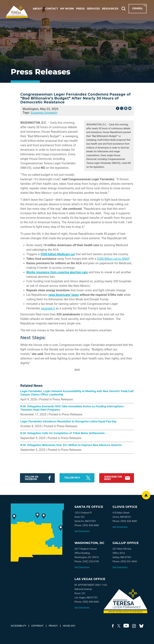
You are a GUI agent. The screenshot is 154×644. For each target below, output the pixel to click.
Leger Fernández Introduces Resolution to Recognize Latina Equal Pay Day (68, 421)
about (38, 9)
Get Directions (82, 531)
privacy (53, 626)
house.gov (69, 626)
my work (67, 9)
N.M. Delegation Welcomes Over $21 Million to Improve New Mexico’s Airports (71, 445)
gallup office (126, 543)
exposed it (48, 308)
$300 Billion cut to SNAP (113, 259)
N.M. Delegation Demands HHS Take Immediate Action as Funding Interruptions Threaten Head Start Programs (72, 408)
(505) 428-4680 (91, 525)
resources (110, 9)
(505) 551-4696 (129, 561)
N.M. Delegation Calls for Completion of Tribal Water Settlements (62, 433)
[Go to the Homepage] (17, 12)
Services (93, 9)
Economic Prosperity (44, 113)
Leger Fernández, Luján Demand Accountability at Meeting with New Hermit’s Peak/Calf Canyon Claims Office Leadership (77, 393)
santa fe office (89, 507)
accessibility (18, 626)
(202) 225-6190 (91, 561)
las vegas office (90, 579)
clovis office (125, 507)
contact (52, 9)
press (80, 9)
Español (138, 9)
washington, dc (89, 543)
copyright (37, 626)
